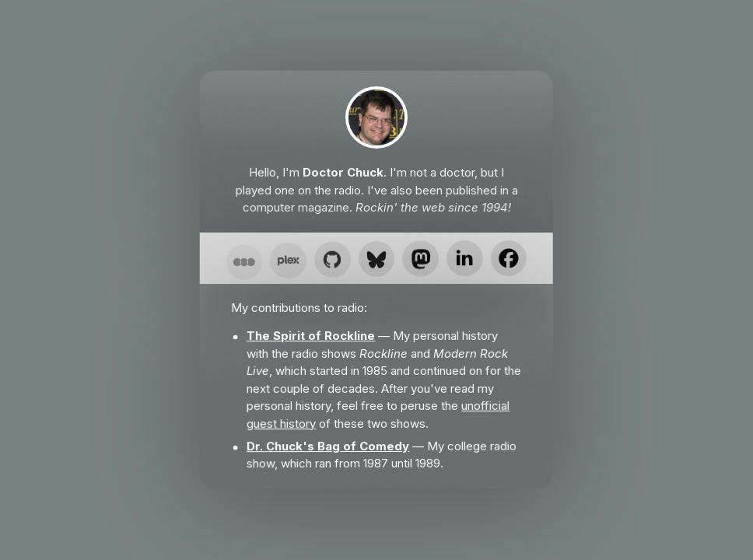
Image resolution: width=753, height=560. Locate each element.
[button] (244, 265)
